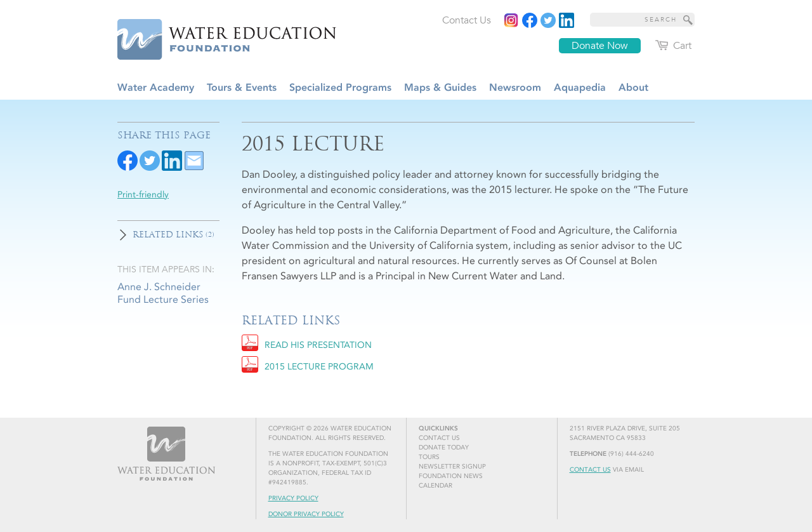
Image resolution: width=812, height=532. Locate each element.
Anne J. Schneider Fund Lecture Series (163, 293)
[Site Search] (688, 20)
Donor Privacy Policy (306, 514)
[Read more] (566, 20)
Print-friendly (143, 195)
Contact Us (590, 470)
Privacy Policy (293, 498)
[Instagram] (511, 20)
